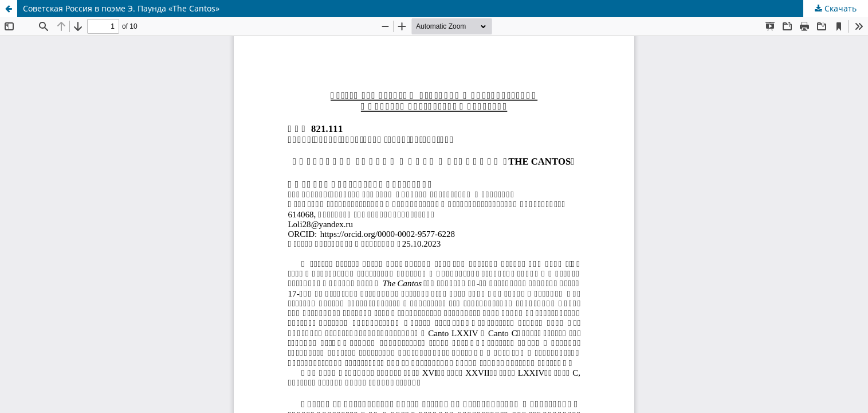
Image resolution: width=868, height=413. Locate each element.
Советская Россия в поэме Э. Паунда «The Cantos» (121, 8)
